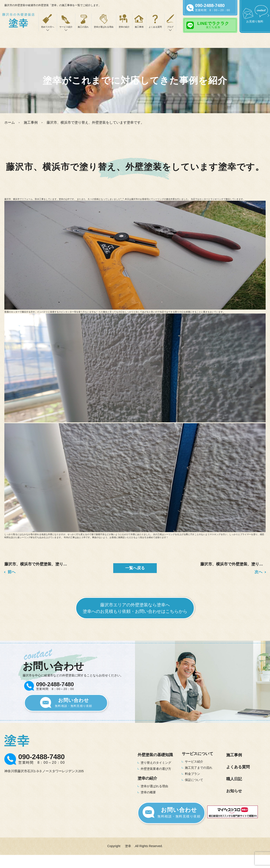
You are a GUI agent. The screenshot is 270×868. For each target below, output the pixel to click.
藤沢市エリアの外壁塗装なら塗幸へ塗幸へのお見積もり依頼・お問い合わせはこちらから (135, 608)
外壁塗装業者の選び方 (156, 769)
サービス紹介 (194, 762)
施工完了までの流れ (199, 768)
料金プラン (192, 774)
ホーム (10, 122)
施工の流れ (83, 27)
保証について (194, 780)
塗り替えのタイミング (156, 763)
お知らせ (234, 791)
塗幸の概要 (148, 792)
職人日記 (234, 779)
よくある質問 (155, 27)
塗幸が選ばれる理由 (104, 27)
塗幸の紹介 (124, 27)
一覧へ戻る (135, 568)
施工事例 (139, 27)
